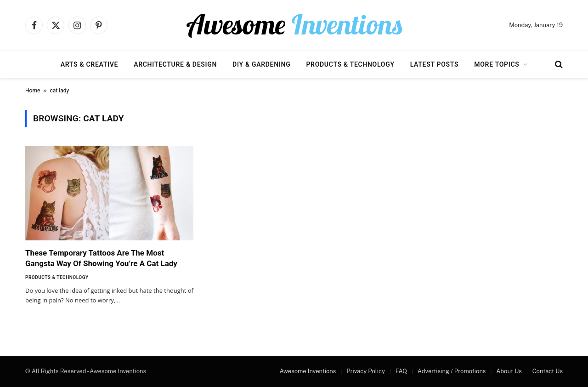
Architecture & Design (175, 64)
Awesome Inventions (308, 371)
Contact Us (548, 371)
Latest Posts (435, 64)
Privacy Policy (366, 371)
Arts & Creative (89, 64)
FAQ (401, 371)
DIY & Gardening (261, 64)
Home (33, 91)
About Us (509, 371)
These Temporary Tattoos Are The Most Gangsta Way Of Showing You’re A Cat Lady (101, 258)
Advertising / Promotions (452, 371)
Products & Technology (350, 64)
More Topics (497, 64)
